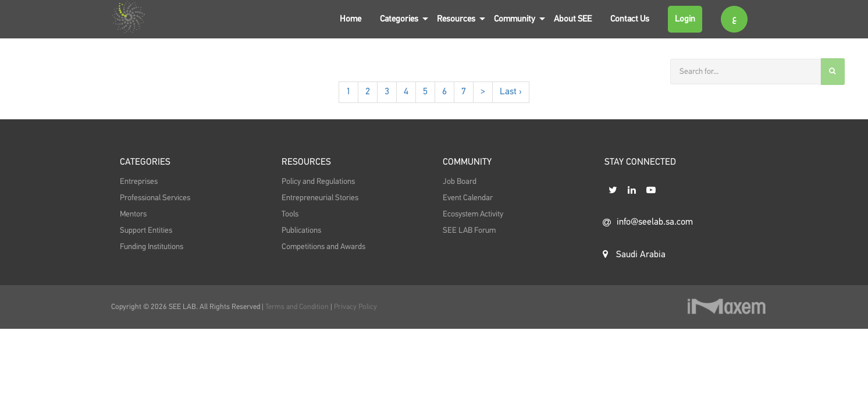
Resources (456, 19)
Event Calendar (468, 198)
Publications (301, 230)
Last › (511, 92)
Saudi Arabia (634, 254)
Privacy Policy (355, 307)
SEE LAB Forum (469, 230)
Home (351, 19)
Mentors (133, 214)
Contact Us (630, 19)
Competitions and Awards (323, 247)
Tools (290, 214)
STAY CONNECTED (640, 162)
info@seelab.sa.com (648, 222)
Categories (399, 19)
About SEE (573, 19)
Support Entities (146, 230)
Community (515, 19)
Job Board (460, 182)
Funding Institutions (152, 247)
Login (685, 19)
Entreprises (139, 182)
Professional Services (155, 198)
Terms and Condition (298, 307)
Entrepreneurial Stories (320, 198)
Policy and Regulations (318, 182)
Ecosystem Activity (473, 214)
